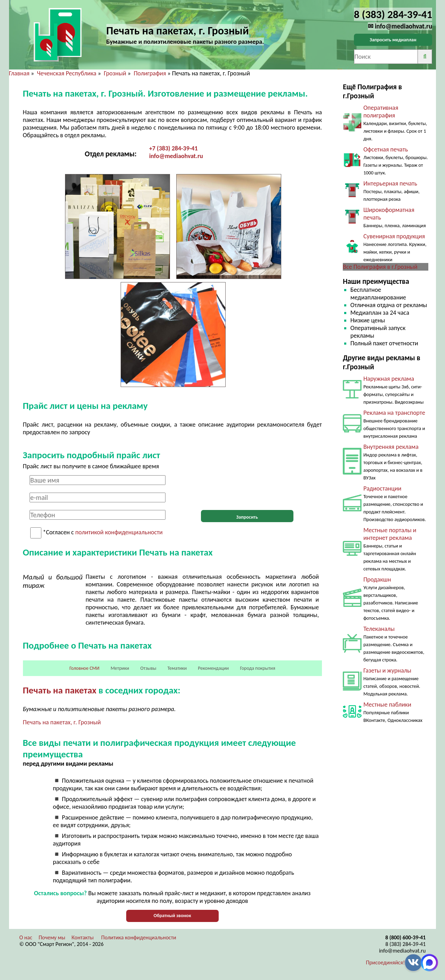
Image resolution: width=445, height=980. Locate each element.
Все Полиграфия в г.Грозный (380, 267)
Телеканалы (379, 629)
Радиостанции (382, 488)
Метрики (120, 668)
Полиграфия (150, 73)
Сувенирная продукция (394, 236)
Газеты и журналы (387, 670)
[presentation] (247, 489)
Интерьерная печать (390, 183)
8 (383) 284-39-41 (405, 944)
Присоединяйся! (386, 962)
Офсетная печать (386, 149)
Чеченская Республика (67, 73)
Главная (19, 73)
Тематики (177, 668)
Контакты (83, 937)
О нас (26, 937)
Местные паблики (387, 705)
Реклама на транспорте (394, 413)
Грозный (115, 73)
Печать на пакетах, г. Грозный (62, 722)
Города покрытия (257, 668)
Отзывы (148, 668)
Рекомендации (213, 668)
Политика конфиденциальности (139, 937)
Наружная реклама (389, 379)
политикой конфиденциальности (119, 533)
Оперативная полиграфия (381, 112)
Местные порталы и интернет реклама (390, 534)
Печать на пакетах (60, 690)
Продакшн (377, 579)
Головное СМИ (84, 668)
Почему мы (52, 937)
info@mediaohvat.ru (176, 156)
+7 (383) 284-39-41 (173, 148)
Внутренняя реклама (391, 447)
